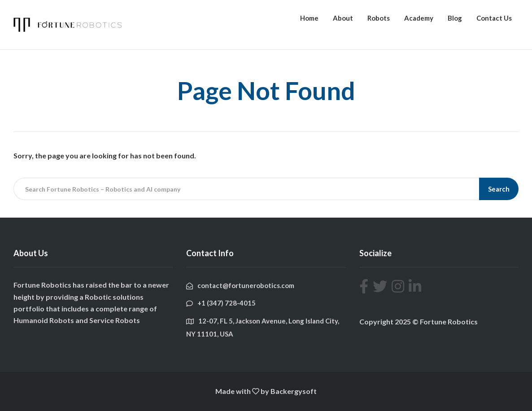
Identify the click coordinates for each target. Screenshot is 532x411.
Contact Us (494, 18)
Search (499, 189)
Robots (379, 18)
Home (309, 18)
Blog (455, 18)
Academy (419, 18)
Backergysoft (294, 391)
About (343, 18)
